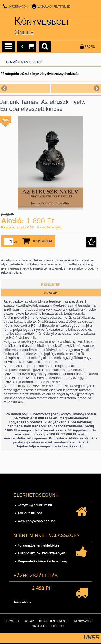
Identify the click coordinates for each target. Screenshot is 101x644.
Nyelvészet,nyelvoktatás (61, 74)
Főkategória (10, 74)
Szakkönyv (30, 74)
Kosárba (43, 241)
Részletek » (22, 602)
